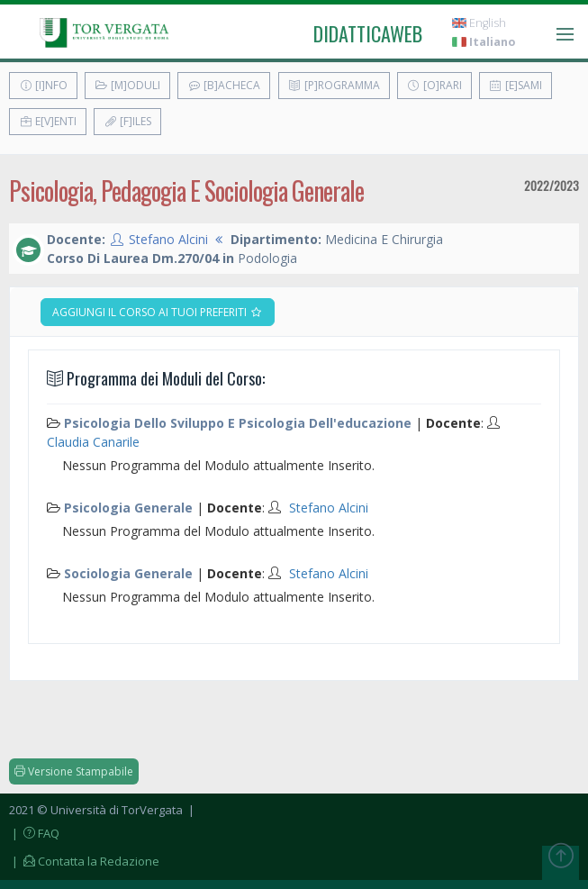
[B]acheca (224, 85)
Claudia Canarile (93, 442)
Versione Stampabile (74, 771)
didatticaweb (368, 33)
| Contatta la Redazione (84, 861)
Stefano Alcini (168, 239)
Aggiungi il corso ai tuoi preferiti (158, 312)
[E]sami (516, 85)
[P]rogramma (334, 85)
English (479, 23)
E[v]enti (48, 121)
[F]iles (127, 121)
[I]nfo (43, 85)
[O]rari (434, 85)
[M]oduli (127, 85)
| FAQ (34, 833)
